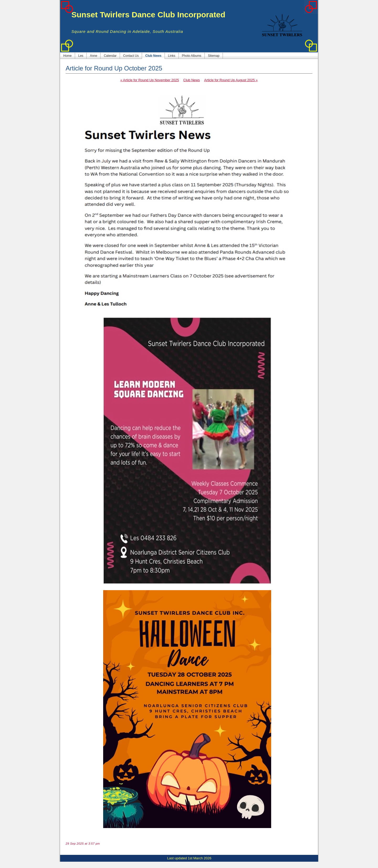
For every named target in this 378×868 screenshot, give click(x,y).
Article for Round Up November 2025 (149, 80)
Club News (191, 80)
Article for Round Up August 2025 (231, 80)
